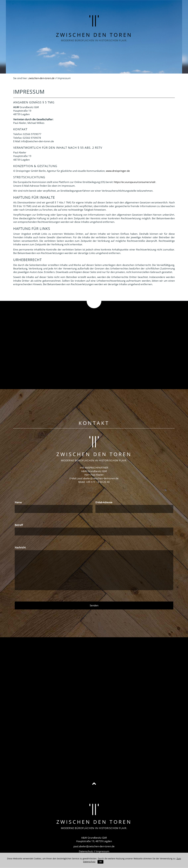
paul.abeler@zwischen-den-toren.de (98, 478)
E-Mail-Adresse (104, 502)
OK (100, 862)
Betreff (19, 525)
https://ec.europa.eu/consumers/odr (135, 182)
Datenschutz (86, 851)
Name (18, 502)
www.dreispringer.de (118, 171)
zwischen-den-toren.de (41, 78)
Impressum (103, 851)
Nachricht (20, 547)
